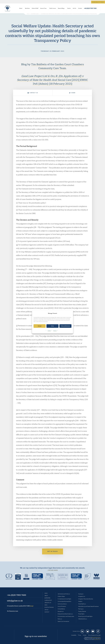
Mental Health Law (82, 604)
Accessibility (74, 635)
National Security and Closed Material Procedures (88, 606)
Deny (52, 326)
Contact (80, 8)
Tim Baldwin (39, 64)
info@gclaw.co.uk (15, 601)
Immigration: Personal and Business (86, 599)
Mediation (80, 601)
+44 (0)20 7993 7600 (90, 8)
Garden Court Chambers (8, 8)
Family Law (60, 619)
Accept (40, 326)
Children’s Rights (61, 596)
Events (69, 8)
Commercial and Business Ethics (64, 601)
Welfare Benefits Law (83, 619)
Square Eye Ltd (97, 639)
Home (46, 593)
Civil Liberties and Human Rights (64, 599)
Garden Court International (63, 621)
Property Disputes (82, 611)
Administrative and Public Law (64, 594)
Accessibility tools (98, 2)
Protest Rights (81, 614)
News (46, 605)
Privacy (55, 331)
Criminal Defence (61, 609)
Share (72, 93)
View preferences (65, 326)
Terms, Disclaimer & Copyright (94, 635)
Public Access (53, 8)
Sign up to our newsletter (36, 636)
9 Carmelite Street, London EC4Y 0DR (20, 606)
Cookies (49, 331)
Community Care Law (62, 604)
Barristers (27, 8)
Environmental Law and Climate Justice (66, 616)
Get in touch (53, 551)
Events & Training (49, 607)
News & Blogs (61, 8)
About (21, 8)
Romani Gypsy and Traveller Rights (85, 616)
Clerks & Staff (35, 8)
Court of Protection (62, 606)
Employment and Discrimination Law (65, 614)
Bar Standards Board (96, 637)
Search (99, 8)
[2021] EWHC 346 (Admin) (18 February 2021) (52, 80)
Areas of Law (43, 8)
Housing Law (81, 594)
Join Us (74, 8)
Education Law (61, 611)
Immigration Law (82, 596)
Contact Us (33, 93)
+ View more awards (52, 570)
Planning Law (81, 609)
